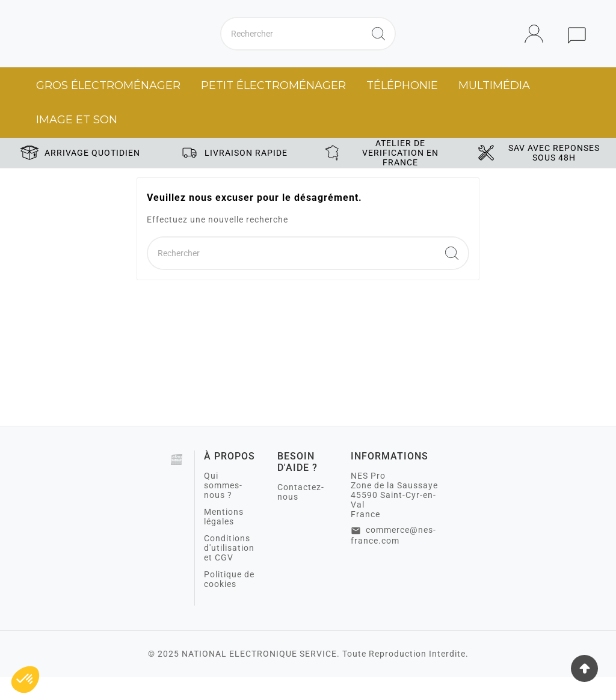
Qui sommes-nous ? (223, 508)
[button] (25, 680)
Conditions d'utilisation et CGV (229, 571)
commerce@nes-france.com (393, 558)
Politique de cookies (229, 602)
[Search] (378, 45)
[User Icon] (537, 45)
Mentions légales (224, 539)
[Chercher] (291, 45)
